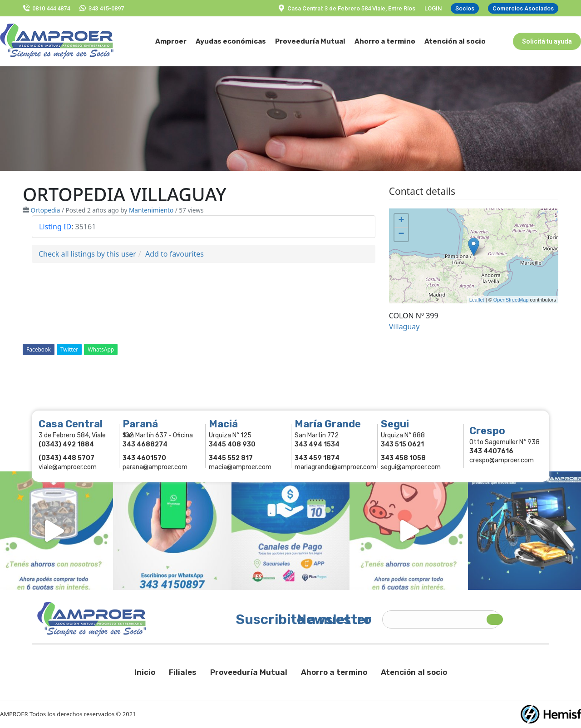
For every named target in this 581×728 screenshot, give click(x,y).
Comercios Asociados (523, 8)
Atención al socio (414, 672)
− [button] (401, 234)
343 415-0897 (101, 8)
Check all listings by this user (87, 254)
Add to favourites (175, 254)
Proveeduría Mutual (249, 672)
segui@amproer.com (411, 467)
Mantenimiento (151, 210)
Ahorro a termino (334, 672)
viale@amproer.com (68, 467)
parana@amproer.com (155, 467)
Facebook (39, 349)
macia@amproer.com (240, 467)
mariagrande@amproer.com (335, 467)
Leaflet (477, 300)
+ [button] (401, 221)
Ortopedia (46, 210)
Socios (465, 8)
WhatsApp (101, 349)
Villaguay (404, 327)
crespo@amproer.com (502, 460)
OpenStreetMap (511, 300)
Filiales (183, 672)
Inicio (145, 672)
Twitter (69, 349)
